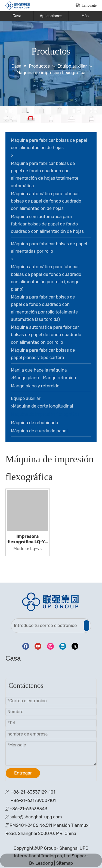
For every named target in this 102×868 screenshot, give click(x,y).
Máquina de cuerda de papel (39, 431)
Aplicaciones (51, 16)
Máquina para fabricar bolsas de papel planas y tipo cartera (43, 354)
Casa (17, 16)
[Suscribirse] (86, 626)
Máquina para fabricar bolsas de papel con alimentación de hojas (49, 144)
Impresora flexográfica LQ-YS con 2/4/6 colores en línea (27, 539)
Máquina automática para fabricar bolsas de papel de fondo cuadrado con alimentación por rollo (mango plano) (46, 278)
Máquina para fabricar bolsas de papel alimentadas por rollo (49, 248)
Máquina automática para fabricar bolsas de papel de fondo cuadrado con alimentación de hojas (46, 201)
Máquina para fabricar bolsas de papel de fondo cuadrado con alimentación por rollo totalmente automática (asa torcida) (44, 308)
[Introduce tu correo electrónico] (47, 626)
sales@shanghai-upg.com (36, 817)
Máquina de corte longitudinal (43, 406)
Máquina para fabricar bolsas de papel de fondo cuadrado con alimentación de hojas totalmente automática (45, 175)
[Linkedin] (63, 646)
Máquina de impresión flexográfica (45, 414)
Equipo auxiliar (26, 398)
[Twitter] (75, 646)
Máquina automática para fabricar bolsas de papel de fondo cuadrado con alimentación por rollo (46, 335)
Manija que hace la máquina (39, 370)
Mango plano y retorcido (35, 386)
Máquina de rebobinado (35, 423)
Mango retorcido (60, 378)
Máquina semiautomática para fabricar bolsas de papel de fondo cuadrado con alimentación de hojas (47, 224)
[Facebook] (26, 646)
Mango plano (26, 378)
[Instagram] (50, 646)
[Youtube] (38, 646)
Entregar (23, 773)
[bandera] (51, 115)
